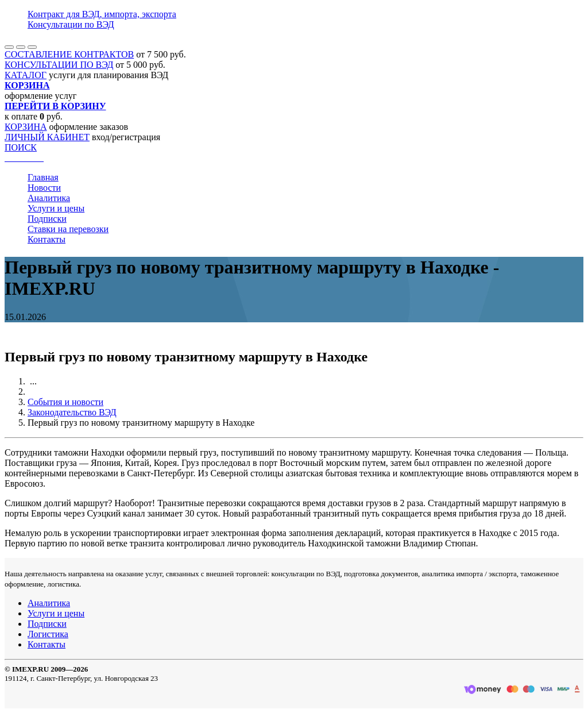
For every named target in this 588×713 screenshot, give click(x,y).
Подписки (47, 219)
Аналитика (49, 198)
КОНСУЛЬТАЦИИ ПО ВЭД (59, 65)
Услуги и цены (56, 208)
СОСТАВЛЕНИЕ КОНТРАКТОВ (69, 54)
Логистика (48, 634)
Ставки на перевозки (68, 229)
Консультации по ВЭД (71, 24)
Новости (44, 188)
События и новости (65, 402)
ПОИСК (21, 147)
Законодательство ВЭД (72, 412)
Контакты (47, 239)
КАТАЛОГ (26, 75)
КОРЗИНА (26, 127)
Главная (43, 177)
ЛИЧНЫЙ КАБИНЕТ (47, 137)
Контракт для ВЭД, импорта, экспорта (102, 14)
